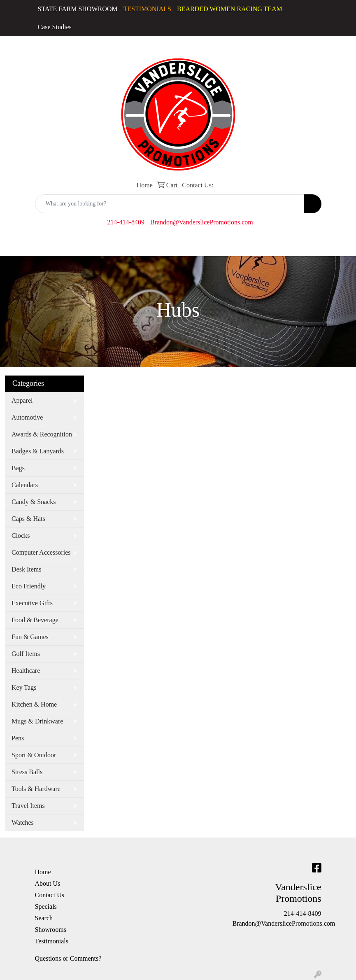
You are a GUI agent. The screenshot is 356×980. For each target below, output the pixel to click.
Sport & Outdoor (34, 755)
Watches (23, 822)
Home (43, 872)
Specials (46, 906)
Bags (18, 468)
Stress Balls (27, 772)
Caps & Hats (28, 519)
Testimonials (52, 941)
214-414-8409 (126, 222)
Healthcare (26, 671)
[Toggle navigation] (13, 247)
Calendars (25, 485)
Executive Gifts (32, 603)
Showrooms (51, 930)
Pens (18, 738)
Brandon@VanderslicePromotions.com (202, 222)
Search (44, 918)
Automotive (27, 417)
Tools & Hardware (36, 789)
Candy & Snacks (34, 502)
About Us (48, 883)
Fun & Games (30, 637)
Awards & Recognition (42, 434)
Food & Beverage (35, 620)
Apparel (22, 400)
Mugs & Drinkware (37, 721)
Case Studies (55, 27)
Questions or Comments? (68, 958)
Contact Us (50, 895)
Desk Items (26, 569)
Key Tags (24, 687)
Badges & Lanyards (38, 451)
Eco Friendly (29, 586)
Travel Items (28, 806)
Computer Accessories (41, 552)
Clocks (21, 535)
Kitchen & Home (34, 704)
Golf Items (26, 654)
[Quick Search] (170, 204)
